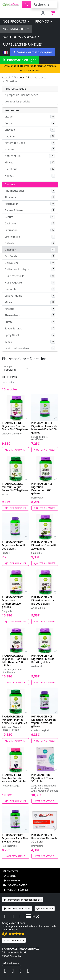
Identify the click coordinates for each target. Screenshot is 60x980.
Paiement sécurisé (16, 890)
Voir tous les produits (17, 101)
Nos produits (16, 21)
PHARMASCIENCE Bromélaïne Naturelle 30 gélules (44, 838)
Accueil (6, 77)
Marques (19, 77)
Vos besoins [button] (12, 110)
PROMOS (44, 21)
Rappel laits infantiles (22, 44)
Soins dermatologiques (33, 52)
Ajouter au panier (15, 450)
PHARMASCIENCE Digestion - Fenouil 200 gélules (13, 545)
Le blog (9, 876)
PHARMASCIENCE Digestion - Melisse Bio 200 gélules (43, 659)
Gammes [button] (10, 184)
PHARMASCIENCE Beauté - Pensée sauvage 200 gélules (14, 778)
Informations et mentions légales (22, 900)
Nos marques (16, 29)
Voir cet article (15, 682)
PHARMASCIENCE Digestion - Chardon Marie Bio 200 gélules (15, 426)
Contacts (11, 871)
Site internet (12, 963)
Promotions (10, 382)
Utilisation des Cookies (17, 909)
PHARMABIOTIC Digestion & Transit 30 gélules (43, 778)
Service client (45, 909)
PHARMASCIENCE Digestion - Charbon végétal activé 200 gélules (44, 721)
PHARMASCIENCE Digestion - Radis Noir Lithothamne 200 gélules (15, 660)
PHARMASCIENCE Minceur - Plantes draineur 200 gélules (14, 720)
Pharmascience (37, 77)
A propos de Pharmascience (21, 95)
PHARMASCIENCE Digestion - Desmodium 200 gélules (42, 489)
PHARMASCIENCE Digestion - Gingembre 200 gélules (13, 602)
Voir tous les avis (14, 940)
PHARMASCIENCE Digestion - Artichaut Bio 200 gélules (44, 600)
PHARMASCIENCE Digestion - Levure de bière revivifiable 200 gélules (44, 428)
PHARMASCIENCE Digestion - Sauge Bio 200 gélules (44, 545)
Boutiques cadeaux (21, 37)
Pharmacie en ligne (20, 60)
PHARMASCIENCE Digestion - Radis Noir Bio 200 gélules (15, 838)
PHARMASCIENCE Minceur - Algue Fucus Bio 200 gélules (15, 487)
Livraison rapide (15, 885)
